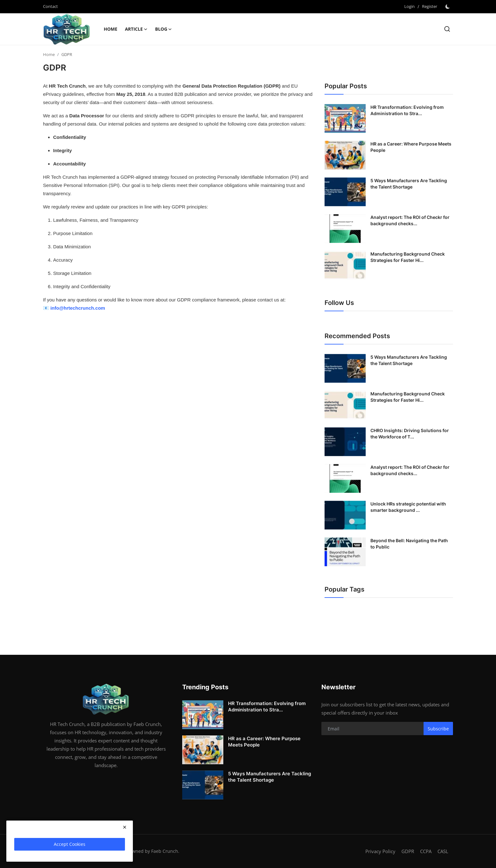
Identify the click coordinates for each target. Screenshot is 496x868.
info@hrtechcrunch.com (78, 308)
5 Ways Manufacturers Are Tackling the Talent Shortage (409, 184)
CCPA (426, 851)
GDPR (408, 851)
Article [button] (136, 29)
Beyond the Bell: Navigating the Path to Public (409, 544)
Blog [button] (164, 29)
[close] (125, 827)
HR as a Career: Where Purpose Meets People (411, 147)
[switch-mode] (448, 7)
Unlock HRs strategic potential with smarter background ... (408, 507)
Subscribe (438, 729)
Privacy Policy (380, 851)
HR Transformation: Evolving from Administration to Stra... (407, 110)
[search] (447, 29)
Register (430, 6)
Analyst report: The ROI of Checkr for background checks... (410, 220)
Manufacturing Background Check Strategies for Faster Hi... (408, 257)
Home (111, 29)
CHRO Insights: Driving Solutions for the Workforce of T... (410, 434)
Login (409, 6)
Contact (50, 6)
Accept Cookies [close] (70, 844)
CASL (443, 851)
